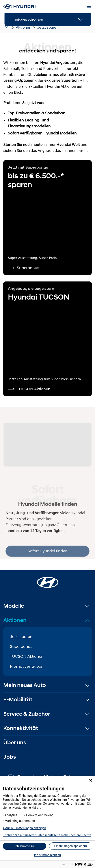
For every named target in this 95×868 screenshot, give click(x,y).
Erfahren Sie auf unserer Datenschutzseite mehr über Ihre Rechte (47, 835)
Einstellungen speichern (71, 846)
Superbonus (21, 646)
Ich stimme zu (24, 846)
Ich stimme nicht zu (48, 855)
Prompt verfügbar (26, 666)
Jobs (10, 757)
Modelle (14, 606)
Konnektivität (21, 728)
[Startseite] (48, 580)
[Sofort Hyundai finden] (47, 443)
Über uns (15, 742)
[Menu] (89, 7)
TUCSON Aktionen (27, 656)
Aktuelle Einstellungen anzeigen (24, 828)
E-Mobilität (18, 699)
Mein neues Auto (25, 685)
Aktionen (15, 620)
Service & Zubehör (27, 714)
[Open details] (80, 20)
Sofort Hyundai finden (48, 557)
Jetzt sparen (21, 637)
